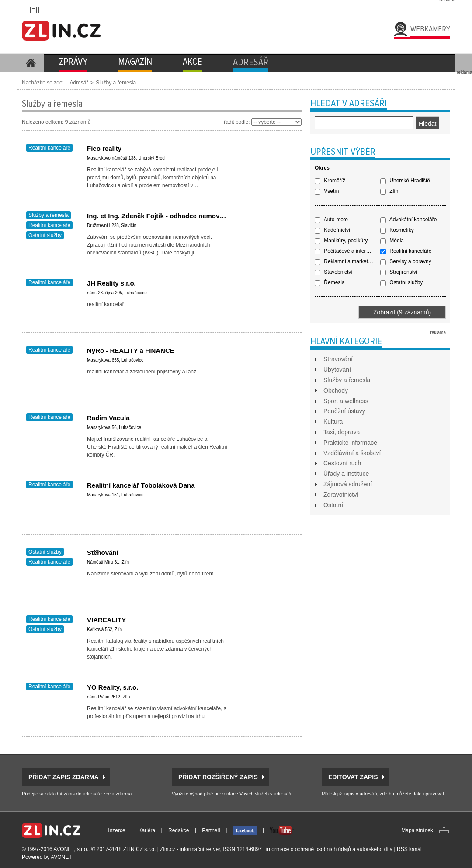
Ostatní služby (45, 235)
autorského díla (375, 849)
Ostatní (333, 505)
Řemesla (330, 282)
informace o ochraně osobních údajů (309, 849)
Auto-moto (331, 220)
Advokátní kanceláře (408, 220)
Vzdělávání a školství (352, 453)
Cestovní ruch (342, 463)
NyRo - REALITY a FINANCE (131, 350)
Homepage (31, 63)
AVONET (61, 857)
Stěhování (103, 553)
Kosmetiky (397, 230)
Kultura (333, 422)
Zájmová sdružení (348, 484)
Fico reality (104, 148)
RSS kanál (409, 849)
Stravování (338, 359)
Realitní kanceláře (49, 148)
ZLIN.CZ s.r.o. (140, 849)
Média (392, 241)
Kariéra (147, 830)
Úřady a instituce (346, 474)
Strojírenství (399, 272)
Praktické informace (350, 443)
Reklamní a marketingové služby (347, 261)
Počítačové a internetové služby (347, 251)
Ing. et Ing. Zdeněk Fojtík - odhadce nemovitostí (161, 216)
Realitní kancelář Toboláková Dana (141, 485)
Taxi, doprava (342, 432)
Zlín (389, 191)
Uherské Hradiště (405, 181)
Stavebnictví (334, 272)
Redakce (179, 830)
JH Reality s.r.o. (111, 283)
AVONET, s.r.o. (71, 849)
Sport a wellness (346, 401)
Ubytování (337, 370)
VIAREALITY (106, 620)
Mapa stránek (417, 830)
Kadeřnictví (332, 230)
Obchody (336, 390)
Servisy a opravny (406, 261)
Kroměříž (330, 181)
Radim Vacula (108, 418)
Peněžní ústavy (344, 411)
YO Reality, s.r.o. (113, 687)
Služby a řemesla (116, 83)
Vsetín (327, 191)
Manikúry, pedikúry (341, 241)
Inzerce (116, 830)
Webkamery (430, 29)
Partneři (211, 830)
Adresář (79, 83)
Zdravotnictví (341, 495)
